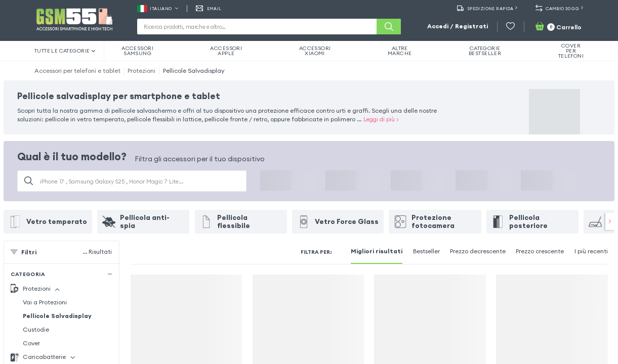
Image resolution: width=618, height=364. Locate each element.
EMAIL (209, 9)
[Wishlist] (510, 27)
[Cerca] (389, 27)
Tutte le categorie (65, 51)
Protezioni (141, 71)
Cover (31, 343)
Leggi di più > (381, 119)
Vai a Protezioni (45, 302)
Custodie (36, 329)
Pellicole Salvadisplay (194, 71)
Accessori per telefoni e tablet (77, 71)
